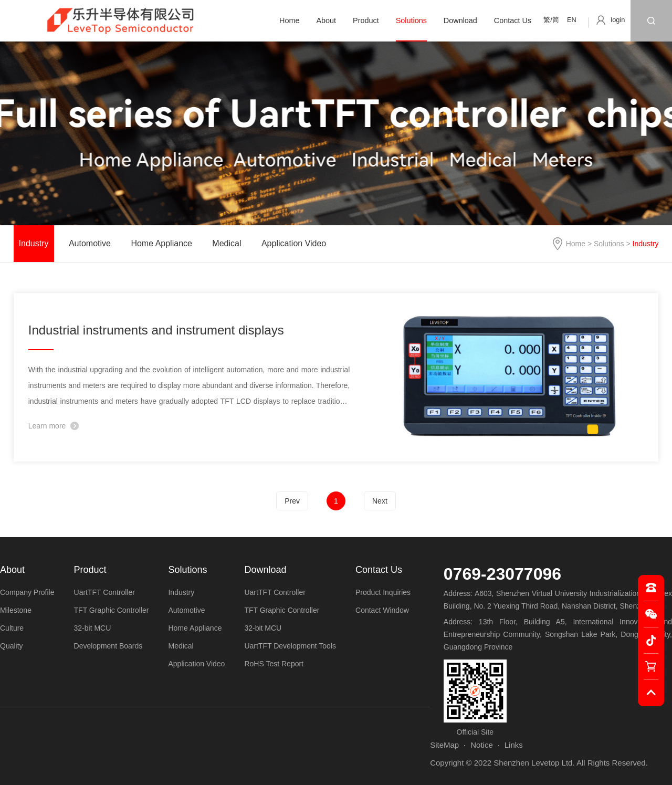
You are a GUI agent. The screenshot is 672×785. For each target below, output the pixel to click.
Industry (34, 243)
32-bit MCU (93, 628)
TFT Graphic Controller (112, 610)
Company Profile (27, 592)
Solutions (411, 20)
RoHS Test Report (274, 664)
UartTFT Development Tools (290, 646)
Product (366, 20)
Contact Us (513, 20)
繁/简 (551, 20)
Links (514, 745)
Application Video (294, 243)
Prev (292, 501)
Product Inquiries (383, 592)
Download (460, 20)
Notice (482, 745)
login (618, 20)
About (326, 20)
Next (380, 501)
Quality (12, 646)
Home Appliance (161, 243)
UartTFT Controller (104, 592)
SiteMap (444, 745)
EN (572, 20)
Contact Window (382, 610)
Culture (12, 628)
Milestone (16, 610)
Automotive (90, 243)
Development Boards (108, 646)
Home (289, 20)
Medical (227, 243)
